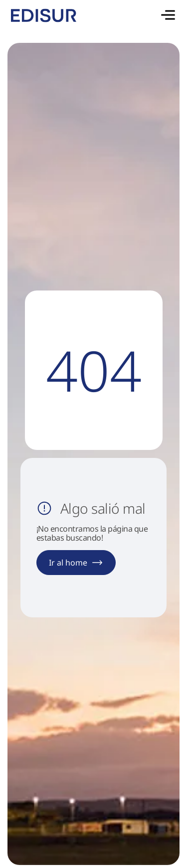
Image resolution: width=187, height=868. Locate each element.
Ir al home (76, 563)
